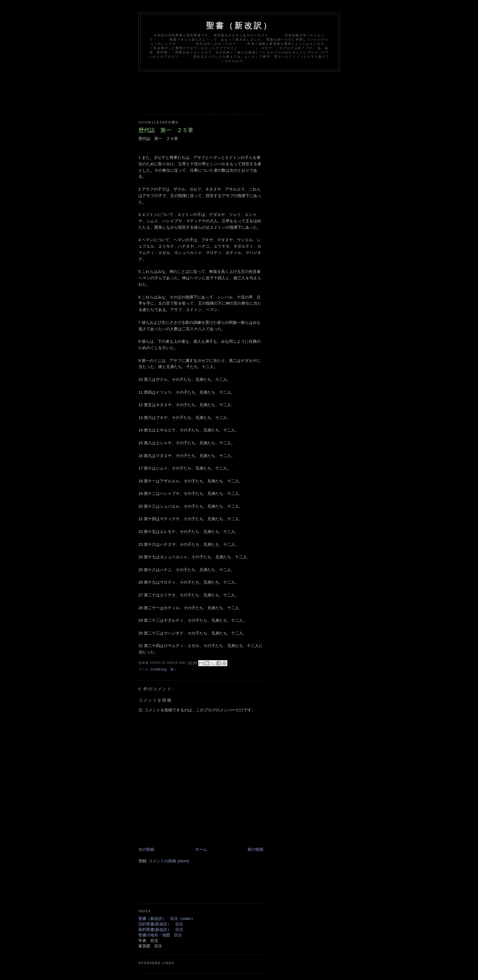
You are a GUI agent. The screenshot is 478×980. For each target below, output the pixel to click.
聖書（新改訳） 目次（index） (167, 919)
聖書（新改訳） (239, 26)
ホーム (201, 849)
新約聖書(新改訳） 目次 (161, 930)
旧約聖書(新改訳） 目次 (161, 924)
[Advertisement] (249, 88)
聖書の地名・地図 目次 (160, 935)
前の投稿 (255, 849)
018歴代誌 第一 (164, 669)
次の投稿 (146, 849)
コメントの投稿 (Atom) (169, 861)
